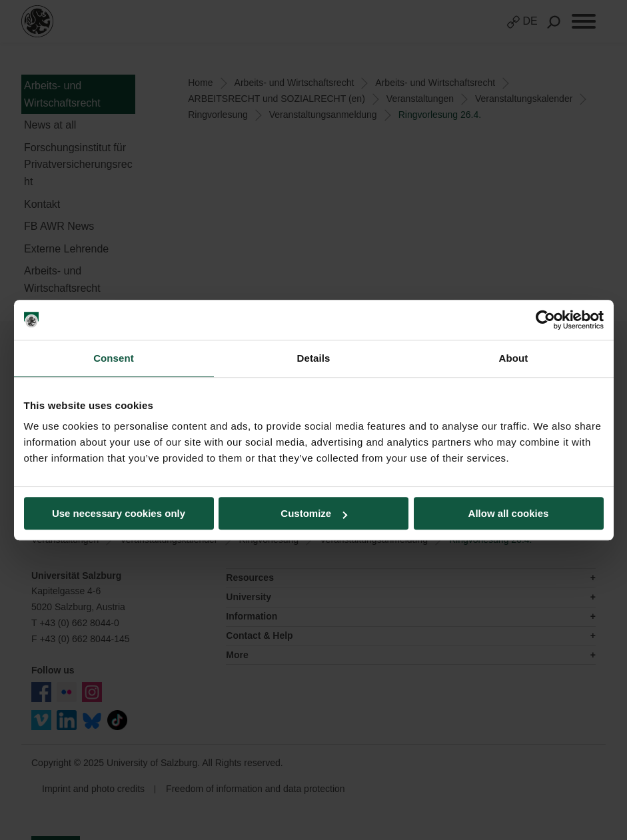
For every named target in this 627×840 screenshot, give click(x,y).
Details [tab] (314, 358)
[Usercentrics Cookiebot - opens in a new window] (545, 320)
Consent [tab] (114, 358)
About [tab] (514, 358)
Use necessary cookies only (119, 513)
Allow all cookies (509, 513)
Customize (314, 513)
